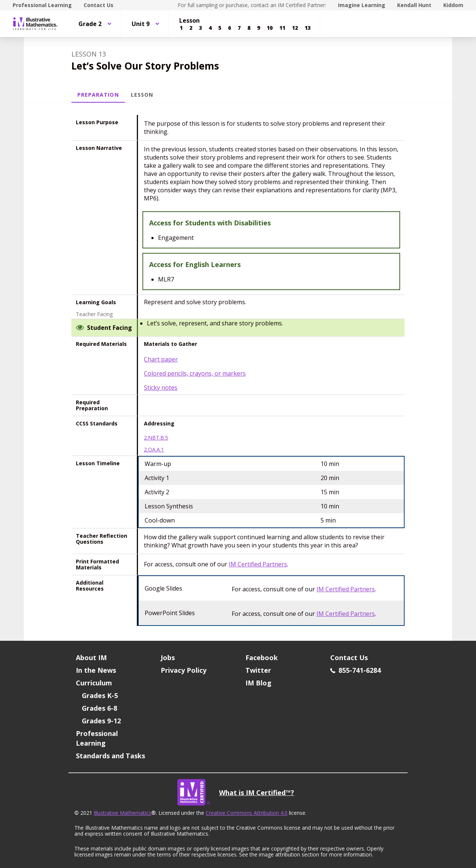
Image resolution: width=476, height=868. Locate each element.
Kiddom (453, 5)
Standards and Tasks (110, 756)
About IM (91, 658)
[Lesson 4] (210, 28)
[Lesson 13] (308, 28)
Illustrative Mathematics (123, 813)
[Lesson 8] (249, 28)
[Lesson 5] (220, 28)
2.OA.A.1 (154, 450)
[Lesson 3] (200, 28)
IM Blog (258, 683)
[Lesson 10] (270, 28)
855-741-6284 (356, 670)
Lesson (142, 95)
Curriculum (94, 683)
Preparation (98, 95)
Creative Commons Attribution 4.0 (247, 813)
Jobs (168, 658)
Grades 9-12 (101, 721)
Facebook (262, 658)
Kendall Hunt (414, 5)
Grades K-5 (100, 695)
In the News (96, 670)
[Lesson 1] (181, 28)
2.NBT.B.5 (156, 438)
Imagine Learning (362, 5)
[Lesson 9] (258, 28)
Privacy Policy (184, 670)
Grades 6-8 (99, 708)
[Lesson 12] (295, 28)
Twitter (258, 670)
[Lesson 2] (191, 28)
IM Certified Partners (258, 564)
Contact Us (99, 5)
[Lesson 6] (229, 28)
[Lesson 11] (282, 28)
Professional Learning (42, 5)
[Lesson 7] (239, 28)
